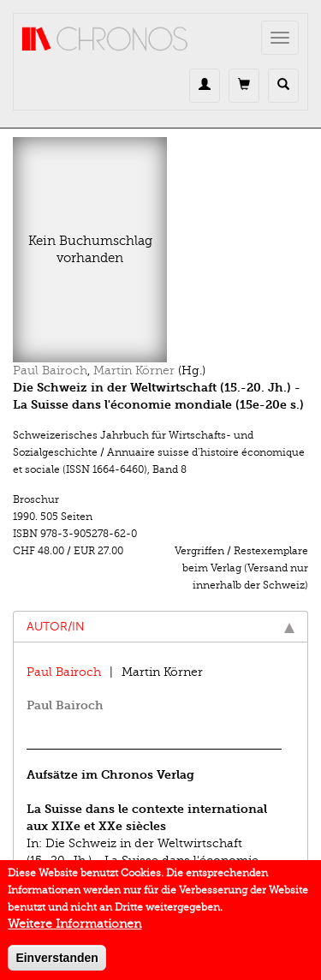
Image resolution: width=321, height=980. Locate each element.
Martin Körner (134, 370)
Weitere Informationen (74, 929)
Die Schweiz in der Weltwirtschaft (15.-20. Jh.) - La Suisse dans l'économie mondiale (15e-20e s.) (143, 860)
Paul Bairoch (50, 370)
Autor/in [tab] (160, 627)
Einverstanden (56, 963)
